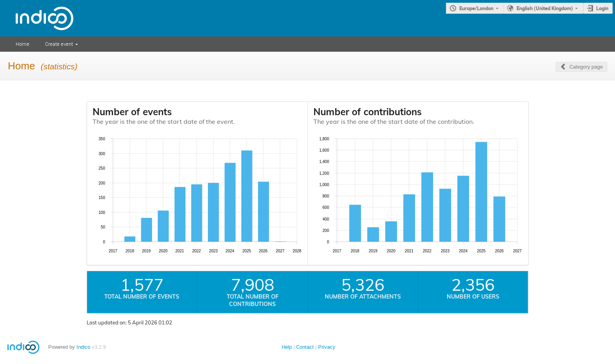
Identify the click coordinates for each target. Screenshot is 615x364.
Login (602, 8)
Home (23, 44)
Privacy (327, 347)
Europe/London (476, 8)
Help (287, 347)
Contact (305, 347)
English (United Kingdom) (545, 8)
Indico (83, 347)
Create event (59, 44)
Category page (586, 67)
